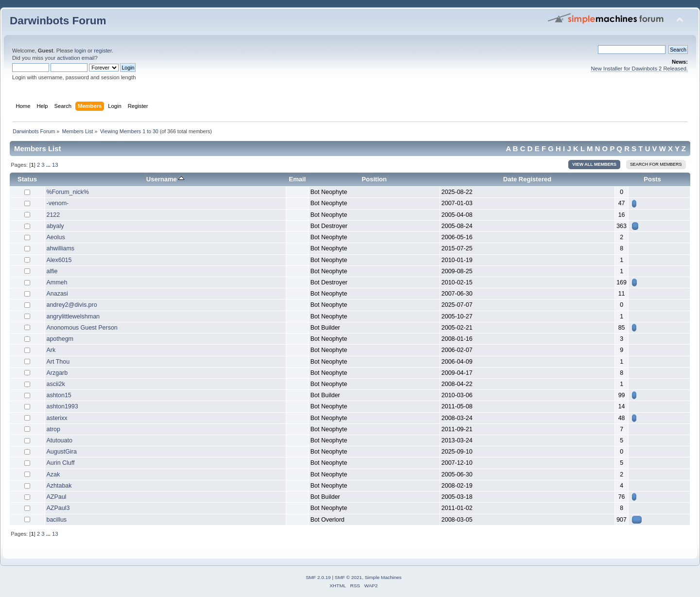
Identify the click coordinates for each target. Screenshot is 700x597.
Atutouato (60, 440)
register (103, 51)
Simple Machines (383, 577)
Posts (652, 179)
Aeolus (56, 237)
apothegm (60, 339)
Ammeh (57, 282)
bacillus (57, 520)
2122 (53, 215)
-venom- (58, 203)
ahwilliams (61, 248)
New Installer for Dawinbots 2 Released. (639, 69)
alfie (52, 271)
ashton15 (59, 395)
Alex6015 (59, 260)
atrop (53, 429)
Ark (51, 350)
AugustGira (62, 452)
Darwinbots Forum (58, 21)
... (49, 165)
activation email (76, 58)
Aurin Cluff (61, 463)
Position (374, 179)
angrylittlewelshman (73, 316)
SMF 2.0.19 (318, 577)
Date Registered (527, 179)
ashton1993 (62, 406)
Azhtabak (59, 486)
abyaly (55, 226)
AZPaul (57, 497)
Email (297, 179)
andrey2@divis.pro (72, 305)
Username (166, 179)
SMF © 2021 (349, 577)
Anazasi (57, 294)
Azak (53, 474)
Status (27, 179)
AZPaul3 (58, 508)
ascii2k (56, 384)
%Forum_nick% (68, 192)
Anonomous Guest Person (82, 328)
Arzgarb (57, 373)
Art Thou (58, 362)
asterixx (57, 418)
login (80, 51)
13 (55, 165)
